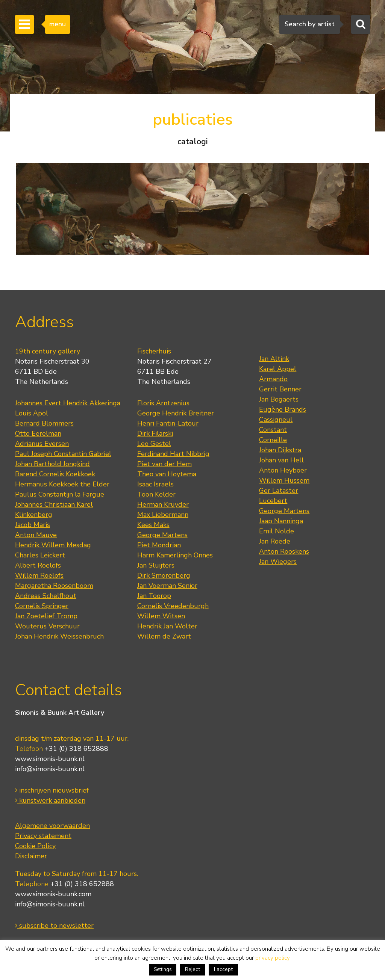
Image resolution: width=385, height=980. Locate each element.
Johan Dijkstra (280, 450)
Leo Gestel (154, 444)
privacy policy (272, 958)
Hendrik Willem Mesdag (53, 545)
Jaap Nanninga (281, 521)
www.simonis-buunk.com (53, 894)
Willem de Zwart (164, 636)
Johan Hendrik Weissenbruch (59, 636)
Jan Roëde (275, 541)
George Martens (162, 535)
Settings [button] (163, 969)
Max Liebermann (163, 515)
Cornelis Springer (42, 606)
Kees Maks (153, 525)
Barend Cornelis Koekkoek (55, 474)
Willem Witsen (161, 616)
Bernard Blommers (44, 423)
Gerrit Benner (280, 389)
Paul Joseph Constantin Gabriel (63, 454)
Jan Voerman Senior (167, 586)
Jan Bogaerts (279, 399)
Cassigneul (276, 420)
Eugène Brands (283, 409)
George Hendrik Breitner (176, 413)
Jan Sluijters (156, 565)
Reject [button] (192, 969)
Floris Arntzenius (163, 403)
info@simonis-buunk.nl (50, 769)
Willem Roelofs (39, 575)
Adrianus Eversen (42, 444)
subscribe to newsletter (54, 926)
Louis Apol (32, 413)
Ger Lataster (279, 491)
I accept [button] (223, 969)
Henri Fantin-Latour (168, 423)
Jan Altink (274, 359)
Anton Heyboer (283, 470)
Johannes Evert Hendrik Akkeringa (68, 403)
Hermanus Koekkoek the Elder (62, 484)
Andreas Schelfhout (46, 596)
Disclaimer (31, 856)
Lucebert (273, 501)
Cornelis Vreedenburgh (173, 606)
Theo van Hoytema (167, 474)
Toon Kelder (156, 494)
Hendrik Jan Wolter (167, 626)
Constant (273, 430)
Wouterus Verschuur (47, 626)
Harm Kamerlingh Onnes (175, 555)
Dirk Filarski (155, 433)
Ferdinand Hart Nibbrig (173, 454)
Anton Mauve (36, 535)
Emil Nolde (277, 531)
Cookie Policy (35, 846)
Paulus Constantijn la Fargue (60, 494)
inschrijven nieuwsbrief (52, 790)
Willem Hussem (284, 480)
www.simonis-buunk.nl (50, 759)
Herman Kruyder (163, 504)
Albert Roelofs (38, 565)
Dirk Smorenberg (164, 575)
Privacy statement (43, 836)
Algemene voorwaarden (52, 826)
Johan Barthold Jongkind (52, 464)
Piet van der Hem (164, 464)
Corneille (273, 440)
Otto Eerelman (38, 433)
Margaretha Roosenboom (54, 586)
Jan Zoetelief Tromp (46, 616)
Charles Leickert (40, 555)
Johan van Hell (281, 460)
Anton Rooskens (284, 551)
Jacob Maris (33, 525)
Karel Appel (278, 369)
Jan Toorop (154, 596)
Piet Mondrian (159, 545)
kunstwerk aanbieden (50, 800)
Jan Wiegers (278, 562)
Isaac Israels (155, 484)
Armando (273, 379)
